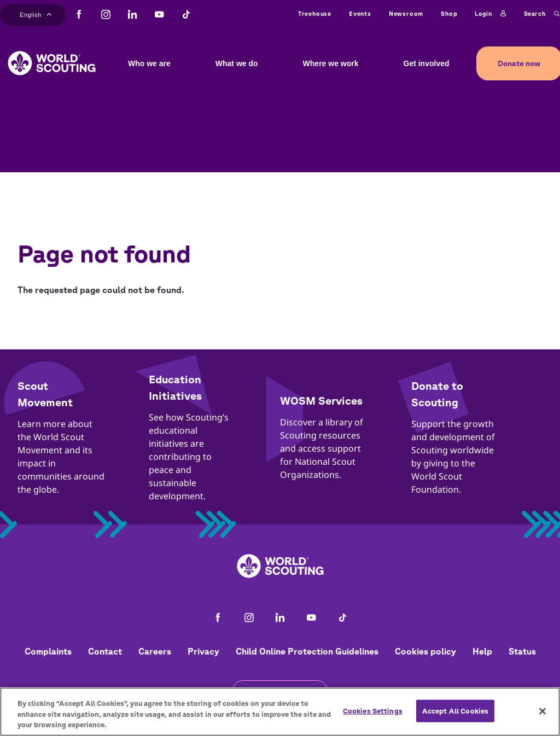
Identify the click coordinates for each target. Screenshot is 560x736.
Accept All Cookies (455, 711)
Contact (105, 651)
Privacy (203, 651)
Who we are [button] (149, 63)
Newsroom (406, 13)
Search (542, 14)
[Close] (542, 711)
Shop (449, 13)
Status (522, 651)
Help (482, 651)
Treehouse (315, 13)
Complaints (48, 651)
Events (360, 13)
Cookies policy (425, 651)
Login (490, 14)
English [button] (36, 14)
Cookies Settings (373, 711)
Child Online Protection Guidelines (307, 651)
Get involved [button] (427, 63)
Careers (155, 651)
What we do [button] (237, 63)
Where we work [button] (331, 63)
